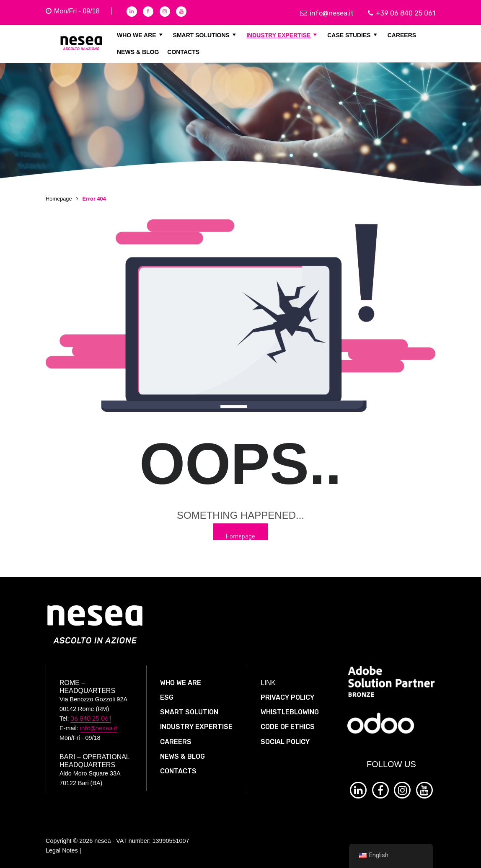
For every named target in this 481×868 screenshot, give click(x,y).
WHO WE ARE (141, 35)
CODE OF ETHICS (288, 727)
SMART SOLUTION (189, 712)
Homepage (59, 199)
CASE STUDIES (353, 35)
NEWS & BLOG (138, 52)
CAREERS (402, 35)
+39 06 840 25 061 (402, 13)
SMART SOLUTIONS (206, 35)
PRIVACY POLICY (287, 697)
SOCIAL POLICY (285, 742)
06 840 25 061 (91, 719)
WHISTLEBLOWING (290, 712)
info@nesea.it (327, 13)
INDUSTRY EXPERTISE (283, 35)
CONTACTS (183, 52)
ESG (167, 697)
